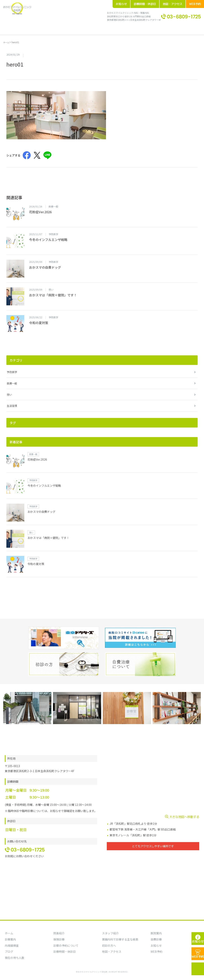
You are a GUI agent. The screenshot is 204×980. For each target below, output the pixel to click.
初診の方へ (84, 27)
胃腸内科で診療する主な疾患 (120, 939)
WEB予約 (195, 4)
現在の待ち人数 (15, 958)
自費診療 (156, 939)
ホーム (23, 27)
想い (9, 390)
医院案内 (156, 933)
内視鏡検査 (12, 946)
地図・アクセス (173, 4)
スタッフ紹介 (110, 933)
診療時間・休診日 (145, 4)
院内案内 (52, 27)
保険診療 (59, 939)
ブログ (114, 27)
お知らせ (121, 4)
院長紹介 (37, 27)
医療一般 (12, 379)
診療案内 (67, 27)
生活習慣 (12, 401)
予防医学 (12, 368)
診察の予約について (66, 946)
